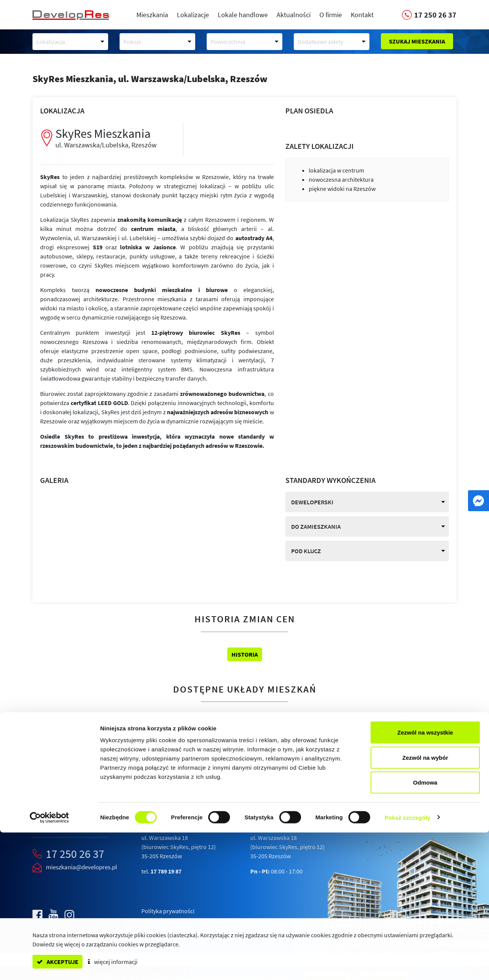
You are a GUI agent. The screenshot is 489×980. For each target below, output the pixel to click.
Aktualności (294, 15)
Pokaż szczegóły (408, 965)
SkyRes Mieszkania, (150, 79)
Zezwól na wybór (425, 905)
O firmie (331, 15)
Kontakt (362, 15)
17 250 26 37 (75, 854)
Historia (245, 654)
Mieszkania (152, 15)
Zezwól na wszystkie (425, 880)
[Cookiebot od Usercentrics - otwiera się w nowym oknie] (49, 965)
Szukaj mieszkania (417, 41)
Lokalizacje (193, 15)
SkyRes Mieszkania (113, 138)
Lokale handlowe (243, 15)
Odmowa (425, 930)
